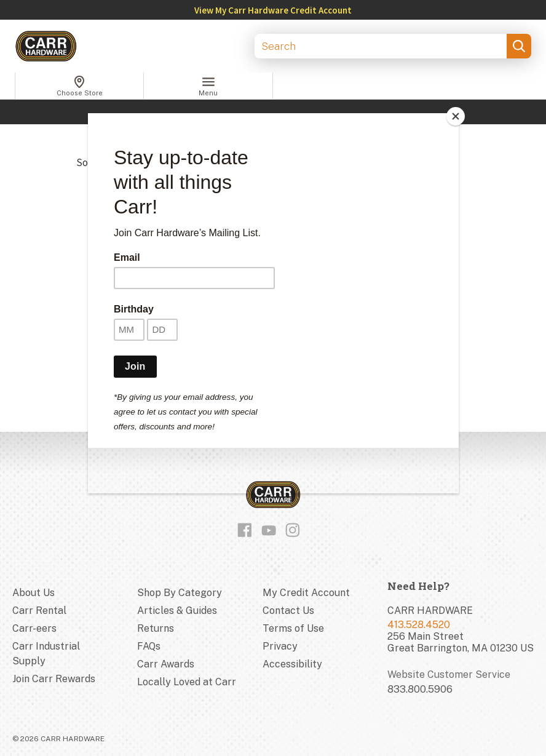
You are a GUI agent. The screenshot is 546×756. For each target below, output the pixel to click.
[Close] (456, 116)
